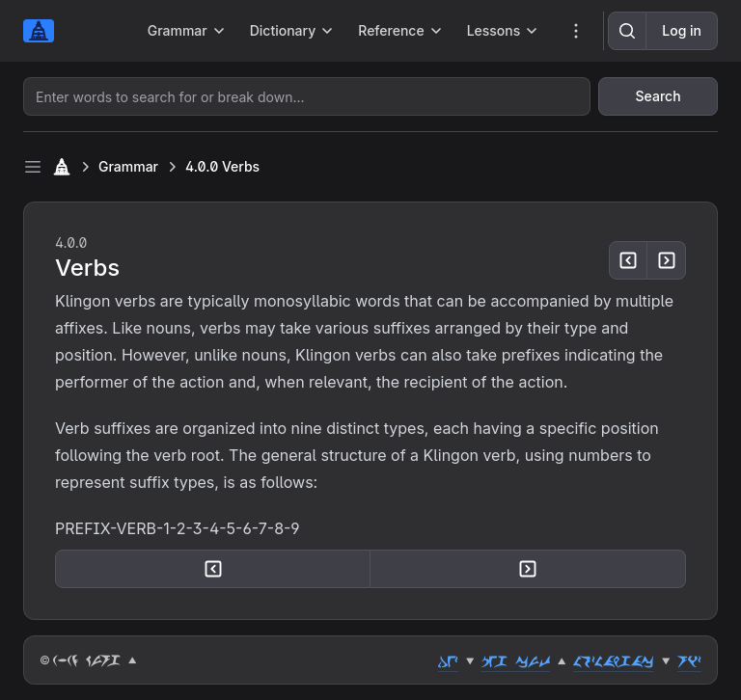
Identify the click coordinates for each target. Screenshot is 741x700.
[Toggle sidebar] (33, 167)
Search (659, 96)
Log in (682, 30)
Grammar (128, 166)
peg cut (516, 660)
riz (689, 660)
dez (448, 660)
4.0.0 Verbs (222, 166)
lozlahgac (614, 660)
